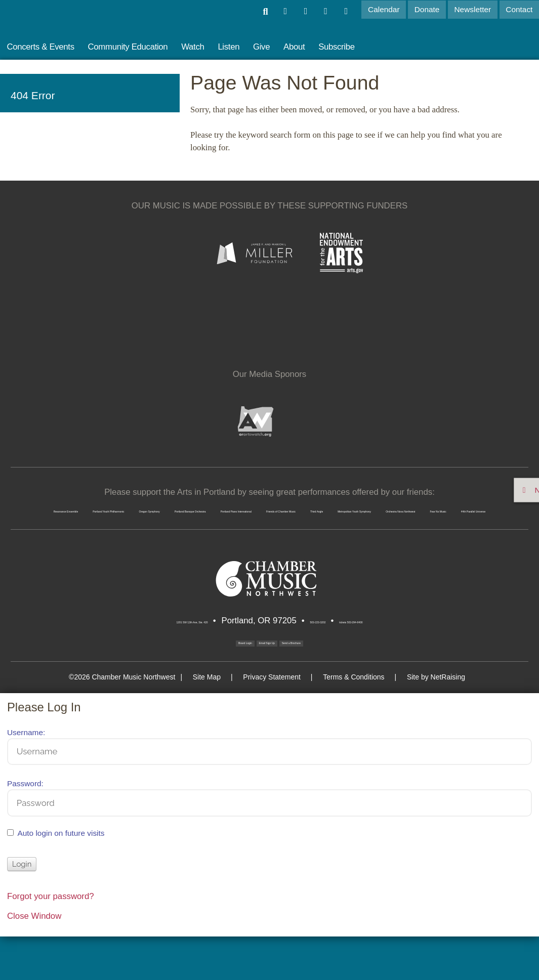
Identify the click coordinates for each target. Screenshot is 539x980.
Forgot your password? (51, 939)
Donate (430, 9)
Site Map (221, 720)
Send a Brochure (338, 680)
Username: (26, 775)
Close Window (34, 960)
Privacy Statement (277, 720)
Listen (229, 47)
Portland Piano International (101, 524)
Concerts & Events (40, 47)
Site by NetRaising (421, 720)
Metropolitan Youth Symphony (427, 524)
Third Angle (324, 524)
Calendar (388, 9)
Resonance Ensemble (87, 506)
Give (261, 47)
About (294, 47)
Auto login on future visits (61, 876)
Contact (520, 9)
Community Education (128, 47)
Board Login (188, 677)
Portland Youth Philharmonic (207, 506)
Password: (25, 827)
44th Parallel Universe (368, 542)
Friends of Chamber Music (228, 524)
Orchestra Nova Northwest (172, 542)
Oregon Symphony (320, 506)
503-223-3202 (328, 656)
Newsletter (474, 9)
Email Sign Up (261, 680)
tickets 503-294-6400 (407, 656)
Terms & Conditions (348, 720)
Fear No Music (274, 542)
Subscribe (337, 47)
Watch (193, 47)
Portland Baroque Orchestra (433, 506)
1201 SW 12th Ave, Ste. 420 (146, 656)
